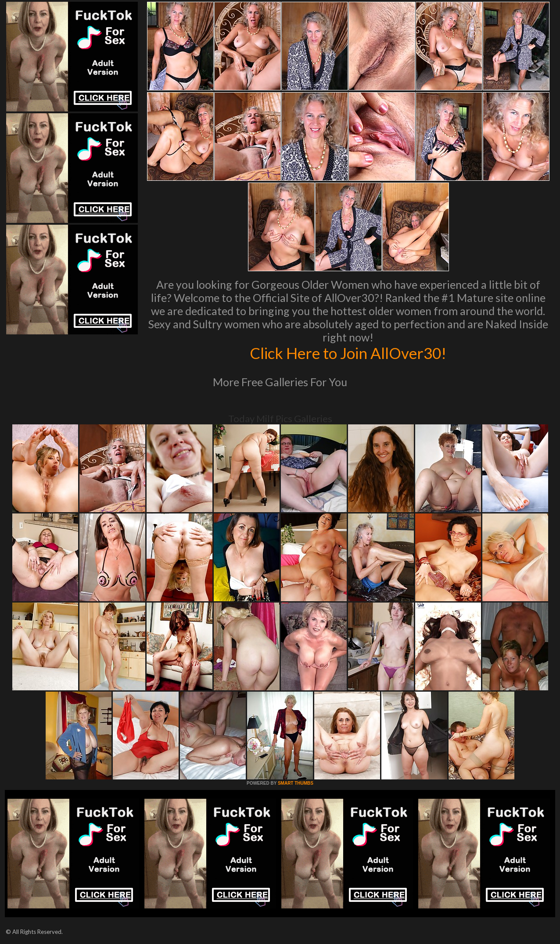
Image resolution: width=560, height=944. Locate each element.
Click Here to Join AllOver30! (348, 353)
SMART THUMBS (296, 783)
